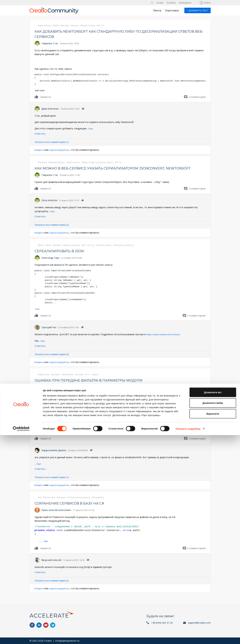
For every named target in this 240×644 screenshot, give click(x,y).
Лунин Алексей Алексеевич (56, 515)
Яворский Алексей (51, 565)
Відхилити (213, 623)
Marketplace (185, 3)
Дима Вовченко (50, 109)
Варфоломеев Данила (54, 455)
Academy (171, 3)
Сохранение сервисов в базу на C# (76, 508)
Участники (172, 10)
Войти (207, 3)
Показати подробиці (188, 638)
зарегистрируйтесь (62, 150)
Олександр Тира (50, 263)
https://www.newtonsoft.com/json (165, 339)
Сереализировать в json (64, 256)
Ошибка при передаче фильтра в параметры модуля (98, 385)
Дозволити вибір (213, 612)
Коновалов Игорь (51, 392)
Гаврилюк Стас (50, 43)
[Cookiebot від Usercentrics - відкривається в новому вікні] (21, 638)
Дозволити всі (213, 601)
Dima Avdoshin (49, 205)
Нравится (37, 97)
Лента (157, 10)
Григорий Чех (49, 332)
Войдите (40, 150)
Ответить (40, 134)
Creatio (160, 3)
